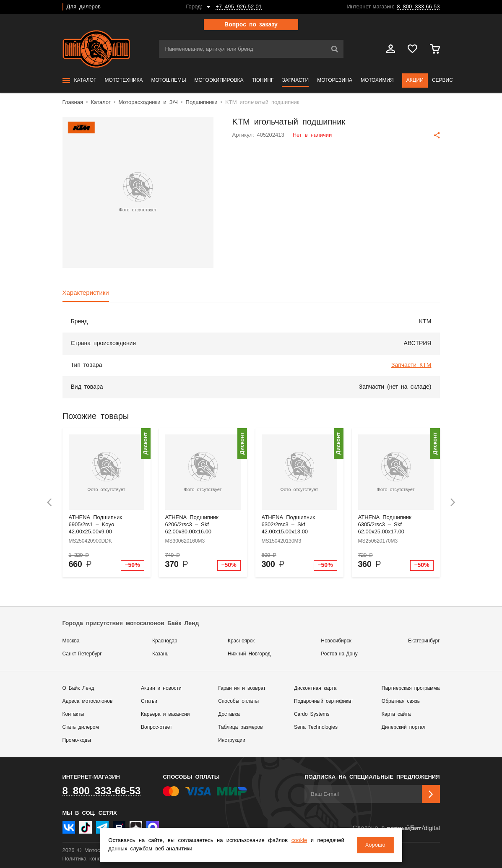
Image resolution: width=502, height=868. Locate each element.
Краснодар (165, 641)
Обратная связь (401, 701)
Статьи (149, 701)
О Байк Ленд (78, 688)
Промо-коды (77, 740)
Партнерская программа (411, 688)
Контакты (73, 714)
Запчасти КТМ (411, 365)
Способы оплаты (238, 701)
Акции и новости (161, 688)
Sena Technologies (316, 727)
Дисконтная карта (315, 688)
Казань (160, 654)
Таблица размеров (240, 727)
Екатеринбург (424, 641)
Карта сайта (396, 714)
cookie (299, 841)
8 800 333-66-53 (418, 7)
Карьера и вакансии (165, 714)
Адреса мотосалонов (88, 701)
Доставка (229, 714)
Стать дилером (81, 727)
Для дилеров (84, 7)
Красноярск (241, 641)
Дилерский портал (403, 727)
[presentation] (49, 503)
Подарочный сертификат (324, 701)
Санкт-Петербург (82, 654)
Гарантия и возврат (242, 688)
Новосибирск (336, 641)
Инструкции (232, 740)
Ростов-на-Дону (339, 654)
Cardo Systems (312, 714)
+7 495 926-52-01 (239, 7)
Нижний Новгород (249, 654)
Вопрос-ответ (156, 727)
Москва (71, 641)
